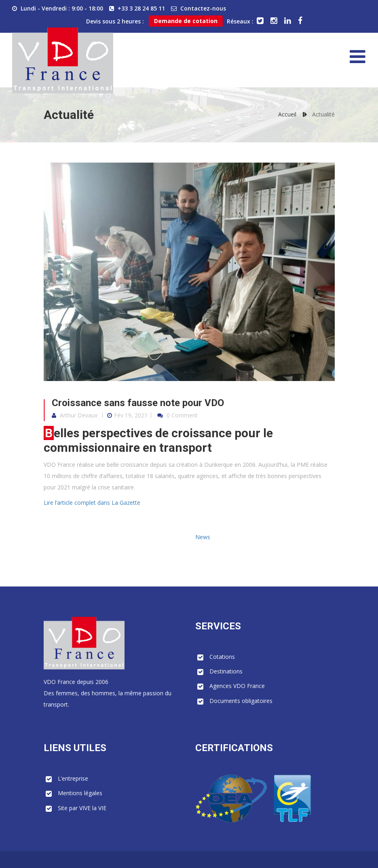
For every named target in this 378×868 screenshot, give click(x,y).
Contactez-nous (203, 8)
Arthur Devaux (79, 415)
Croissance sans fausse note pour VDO (138, 403)
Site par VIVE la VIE (82, 808)
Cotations (222, 657)
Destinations (226, 671)
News (203, 537)
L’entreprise (73, 778)
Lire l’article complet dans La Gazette (92, 503)
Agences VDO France (237, 686)
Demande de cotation (186, 21)
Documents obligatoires (241, 701)
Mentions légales (80, 793)
